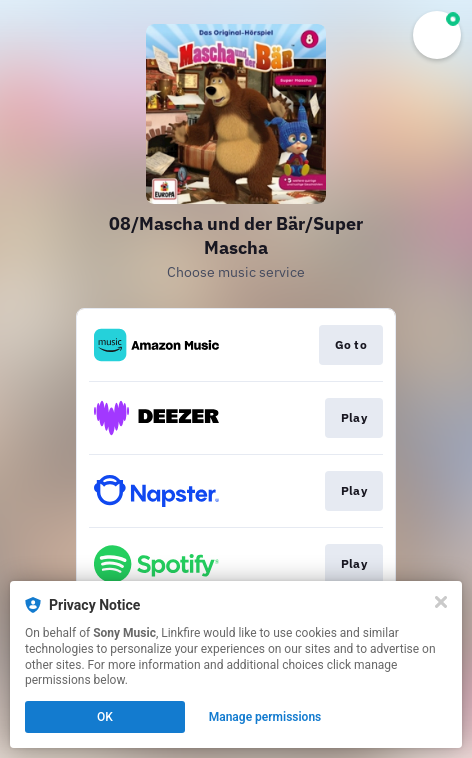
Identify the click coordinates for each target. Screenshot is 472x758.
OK (105, 717)
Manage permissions (265, 717)
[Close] (441, 602)
